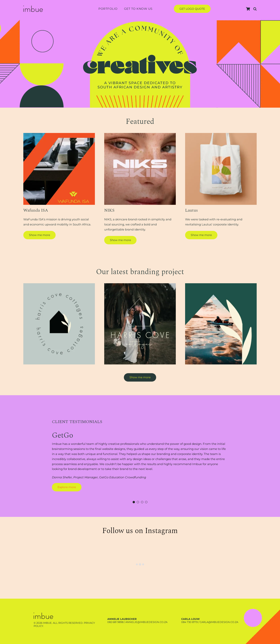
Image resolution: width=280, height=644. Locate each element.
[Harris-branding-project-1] (59, 285)
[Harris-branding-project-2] (140, 285)
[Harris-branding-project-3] (221, 285)
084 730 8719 (189, 622)
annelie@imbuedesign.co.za (146, 622)
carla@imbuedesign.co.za (219, 622)
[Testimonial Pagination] (134, 502)
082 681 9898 (115, 622)
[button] (255, 9)
